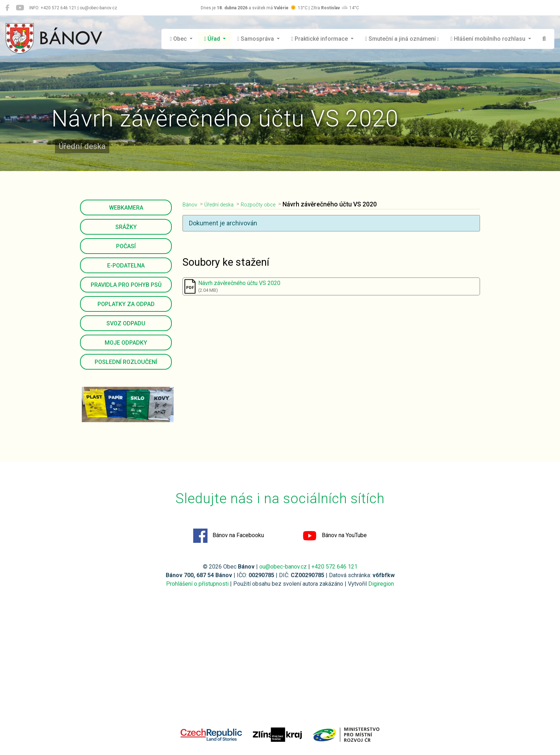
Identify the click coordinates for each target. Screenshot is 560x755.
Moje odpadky (126, 343)
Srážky (126, 227)
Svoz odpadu (126, 323)
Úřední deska (224, 204)
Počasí (126, 246)
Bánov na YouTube (335, 536)
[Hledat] (544, 39)
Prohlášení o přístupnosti (197, 584)
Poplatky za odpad (126, 304)
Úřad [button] (213, 39)
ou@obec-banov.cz (283, 567)
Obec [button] (179, 39)
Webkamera (126, 208)
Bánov (191, 204)
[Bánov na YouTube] (20, 8)
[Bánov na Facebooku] (7, 8)
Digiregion (381, 584)
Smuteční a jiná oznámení (402, 39)
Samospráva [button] (256, 39)
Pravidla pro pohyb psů (126, 285)
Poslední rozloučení (126, 362)
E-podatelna (126, 266)
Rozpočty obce (269, 204)
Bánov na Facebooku (229, 536)
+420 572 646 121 (334, 567)
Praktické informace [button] (320, 39)
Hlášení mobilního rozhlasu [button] (489, 39)
